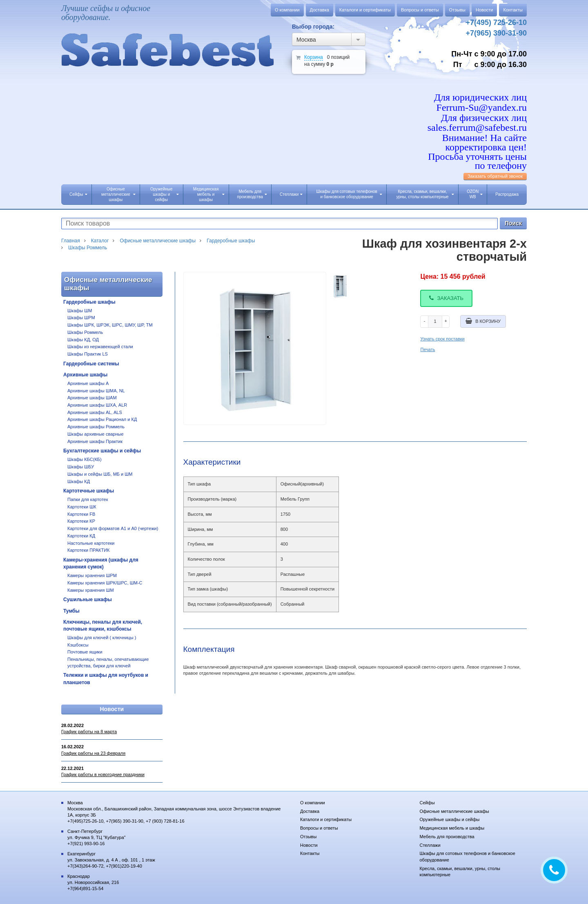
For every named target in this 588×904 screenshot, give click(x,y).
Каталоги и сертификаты (365, 10)
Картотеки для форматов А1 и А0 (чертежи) (113, 528)
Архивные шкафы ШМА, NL (96, 391)
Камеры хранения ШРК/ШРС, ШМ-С (105, 583)
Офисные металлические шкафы (118, 194)
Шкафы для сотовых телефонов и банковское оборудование (349, 194)
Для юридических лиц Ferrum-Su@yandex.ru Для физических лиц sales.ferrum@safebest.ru (477, 113)
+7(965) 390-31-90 (496, 33)
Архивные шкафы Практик (95, 441)
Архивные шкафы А (88, 383)
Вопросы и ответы (420, 10)
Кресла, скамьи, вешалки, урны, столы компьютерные (425, 194)
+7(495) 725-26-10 (496, 22)
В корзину (483, 321)
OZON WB (475, 194)
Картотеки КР (81, 521)
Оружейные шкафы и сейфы (164, 194)
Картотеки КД (81, 536)
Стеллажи (291, 194)
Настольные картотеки (91, 543)
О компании (287, 10)
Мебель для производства (252, 194)
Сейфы (78, 194)
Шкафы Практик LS (88, 354)
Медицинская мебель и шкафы (209, 194)
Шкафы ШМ (80, 311)
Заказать (446, 298)
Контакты (513, 10)
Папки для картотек (88, 499)
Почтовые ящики (85, 652)
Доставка (320, 10)
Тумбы (71, 611)
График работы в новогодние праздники (103, 774)
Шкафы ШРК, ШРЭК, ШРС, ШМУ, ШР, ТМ (110, 325)
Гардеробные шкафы (89, 302)
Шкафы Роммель (85, 332)
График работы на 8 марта (89, 732)
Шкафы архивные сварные (96, 434)
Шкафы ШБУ (81, 467)
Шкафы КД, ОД (83, 340)
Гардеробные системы (91, 364)
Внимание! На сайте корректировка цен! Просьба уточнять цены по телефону (477, 152)
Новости (484, 10)
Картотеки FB (81, 514)
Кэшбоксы (78, 645)
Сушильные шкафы (88, 600)
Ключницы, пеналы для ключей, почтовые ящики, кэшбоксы (103, 625)
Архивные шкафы (85, 375)
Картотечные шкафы (89, 491)
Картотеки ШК (82, 507)
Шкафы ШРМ (81, 318)
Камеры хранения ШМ (91, 590)
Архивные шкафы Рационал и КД (102, 419)
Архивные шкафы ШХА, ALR (97, 405)
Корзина (314, 57)
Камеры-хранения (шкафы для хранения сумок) (101, 563)
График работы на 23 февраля (93, 753)
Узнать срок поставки (442, 339)
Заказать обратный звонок (495, 176)
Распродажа (507, 194)
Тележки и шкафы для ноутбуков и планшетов (106, 679)
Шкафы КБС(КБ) (85, 459)
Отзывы (457, 10)
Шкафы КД (79, 481)
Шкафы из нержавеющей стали (100, 347)
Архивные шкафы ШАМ (92, 398)
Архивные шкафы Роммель (96, 427)
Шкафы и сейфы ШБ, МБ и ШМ (100, 474)
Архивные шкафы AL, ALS (95, 412)
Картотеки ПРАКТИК (89, 550)
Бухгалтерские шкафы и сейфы (102, 451)
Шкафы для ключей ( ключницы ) (102, 638)
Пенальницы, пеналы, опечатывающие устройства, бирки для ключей (108, 662)
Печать (428, 349)
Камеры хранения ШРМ (92, 575)
